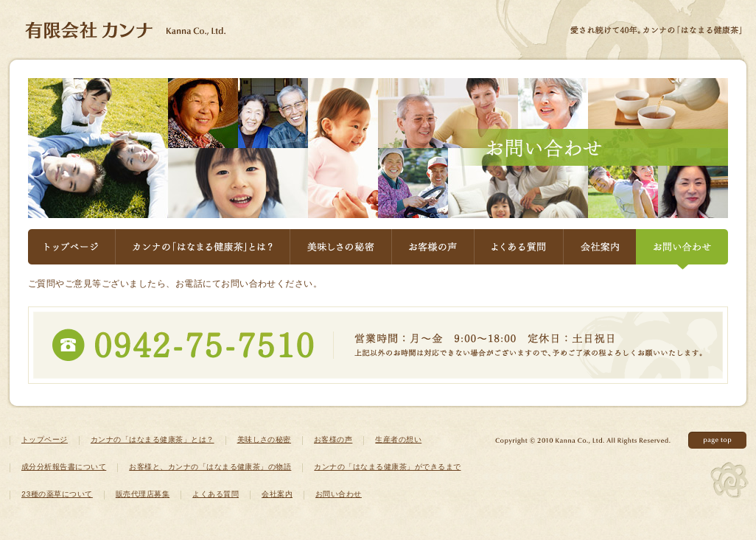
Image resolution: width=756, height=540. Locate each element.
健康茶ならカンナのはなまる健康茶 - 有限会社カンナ (125, 30)
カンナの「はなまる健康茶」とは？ (203, 249)
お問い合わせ (682, 249)
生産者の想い (398, 441)
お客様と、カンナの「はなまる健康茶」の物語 (210, 468)
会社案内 (599, 249)
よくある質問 (518, 249)
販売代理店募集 (143, 495)
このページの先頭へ (717, 440)
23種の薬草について (57, 495)
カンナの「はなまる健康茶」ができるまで (387, 468)
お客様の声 (433, 249)
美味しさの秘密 (340, 249)
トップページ (72, 249)
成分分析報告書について (64, 468)
